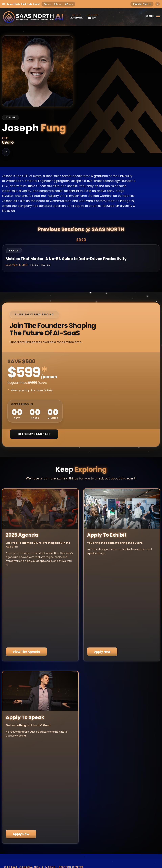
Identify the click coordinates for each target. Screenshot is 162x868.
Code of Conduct (81, 855)
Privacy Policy (81, 846)
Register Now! (142, 4)
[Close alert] (158, 4)
